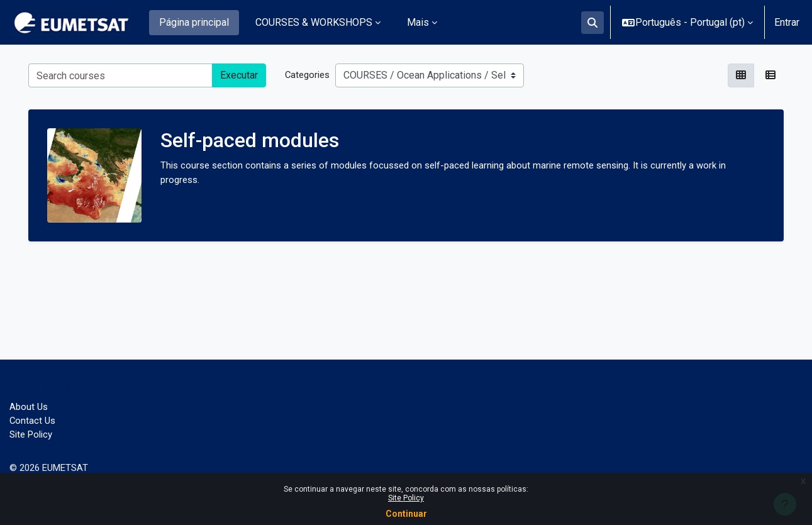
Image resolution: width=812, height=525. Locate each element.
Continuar (406, 514)
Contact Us (33, 418)
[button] (592, 23)
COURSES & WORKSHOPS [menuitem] (314, 22)
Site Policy (406, 498)
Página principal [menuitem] (194, 22)
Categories (309, 75)
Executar (239, 75)
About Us (30, 403)
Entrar (787, 22)
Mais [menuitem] (418, 22)
